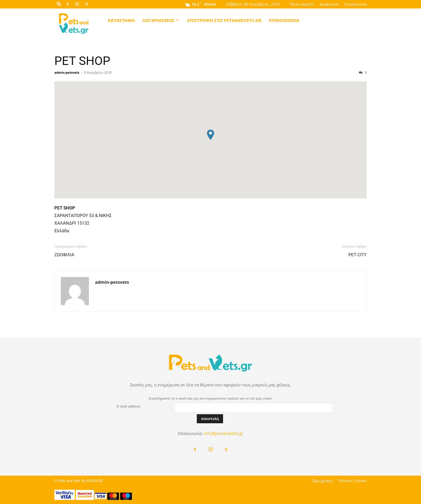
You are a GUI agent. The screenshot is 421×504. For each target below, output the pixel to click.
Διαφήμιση (329, 4)
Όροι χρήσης (322, 481)
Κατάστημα (121, 20)
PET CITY (358, 255)
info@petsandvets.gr (223, 433)
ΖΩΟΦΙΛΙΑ (64, 255)
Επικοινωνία (356, 4)
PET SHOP (82, 61)
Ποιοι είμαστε (302, 4)
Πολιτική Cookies (352, 481)
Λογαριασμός (161, 20)
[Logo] (74, 23)
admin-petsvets (67, 72)
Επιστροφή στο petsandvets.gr (224, 20)
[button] (59, 4)
